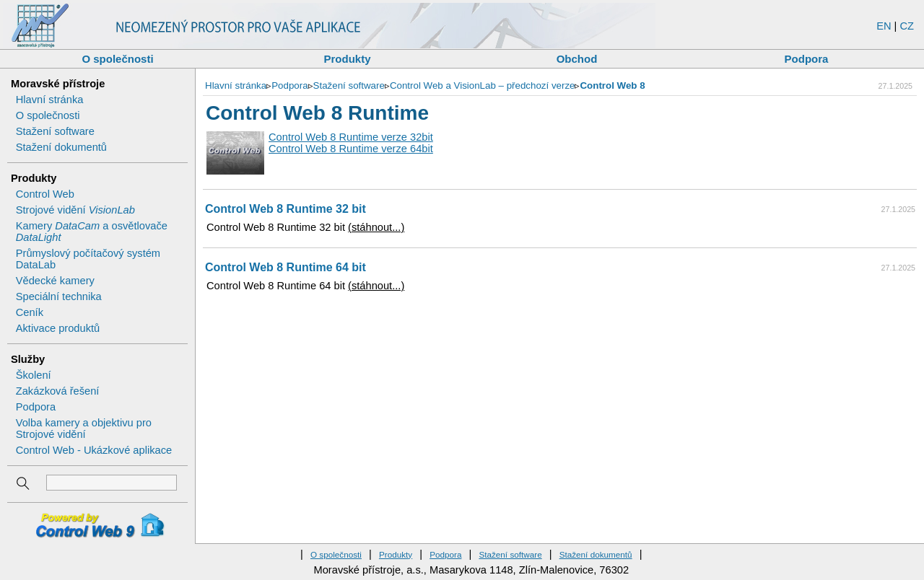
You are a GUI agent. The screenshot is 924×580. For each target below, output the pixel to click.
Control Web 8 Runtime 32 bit (286, 209)
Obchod (577, 59)
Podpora (807, 59)
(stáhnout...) (376, 227)
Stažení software (55, 131)
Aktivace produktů (58, 328)
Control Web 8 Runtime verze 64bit (351, 149)
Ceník (30, 312)
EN (884, 26)
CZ (907, 26)
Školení (34, 375)
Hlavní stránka (50, 100)
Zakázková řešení (58, 391)
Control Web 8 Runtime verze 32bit (351, 137)
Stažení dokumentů (61, 147)
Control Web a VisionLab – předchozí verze (483, 85)
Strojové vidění (75, 210)
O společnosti (117, 59)
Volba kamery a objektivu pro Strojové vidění (84, 429)
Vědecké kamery (55, 281)
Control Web (45, 194)
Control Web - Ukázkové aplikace (94, 450)
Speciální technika (59, 296)
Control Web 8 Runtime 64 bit (286, 267)
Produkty (347, 59)
